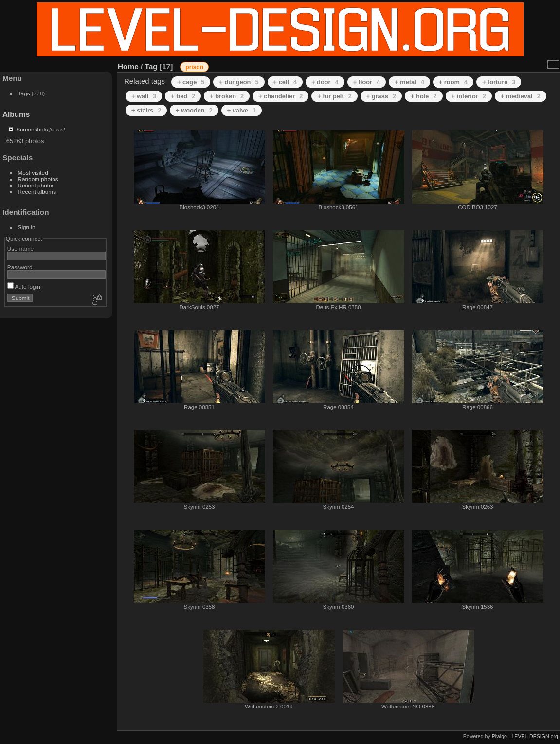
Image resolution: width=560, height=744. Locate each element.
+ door (325, 82)
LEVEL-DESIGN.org (535, 736)
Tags (24, 93)
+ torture (499, 82)
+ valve (242, 110)
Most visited (33, 173)
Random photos (38, 179)
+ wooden (194, 110)
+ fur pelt (334, 96)
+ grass (381, 96)
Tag (151, 66)
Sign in (27, 227)
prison (194, 67)
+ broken (227, 96)
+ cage (191, 82)
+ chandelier (280, 96)
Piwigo (499, 736)
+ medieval (521, 96)
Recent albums (37, 192)
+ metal (409, 82)
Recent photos (36, 185)
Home (128, 66)
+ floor (367, 82)
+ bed (183, 96)
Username (20, 249)
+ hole (424, 96)
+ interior (469, 96)
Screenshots (32, 129)
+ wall (144, 96)
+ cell (285, 82)
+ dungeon (239, 82)
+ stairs (146, 110)
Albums (16, 114)
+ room (453, 82)
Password (20, 267)
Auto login (24, 287)
